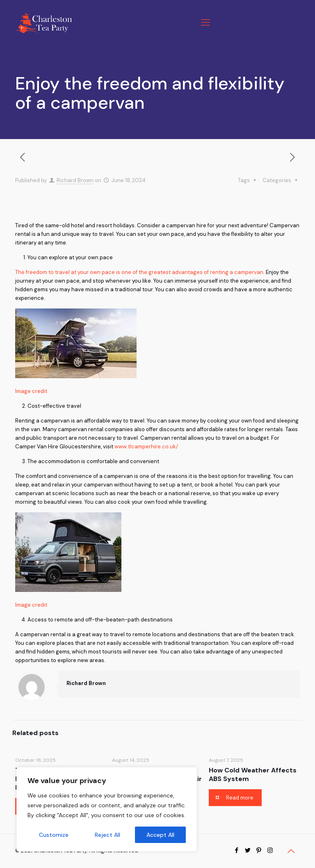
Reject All (107, 835)
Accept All (160, 835)
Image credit (31, 391)
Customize (54, 835)
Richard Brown (75, 180)
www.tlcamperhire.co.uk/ (146, 447)
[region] (107, 809)
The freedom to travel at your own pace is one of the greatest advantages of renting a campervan (139, 272)
